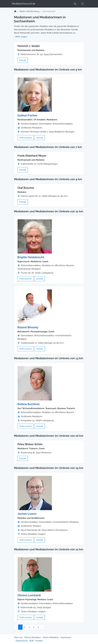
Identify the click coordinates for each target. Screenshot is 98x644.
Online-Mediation (51, 637)
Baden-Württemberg (30, 11)
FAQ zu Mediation (33, 637)
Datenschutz (22, 641)
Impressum (66, 637)
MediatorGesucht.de (24, 4)
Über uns (18, 637)
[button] (21, 37)
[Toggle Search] (75, 4)
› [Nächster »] (43, 627)
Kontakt (23, 60)
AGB (31, 641)
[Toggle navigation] (82, 4)
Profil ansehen (26, 138)
